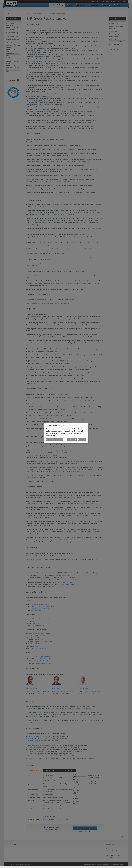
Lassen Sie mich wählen (55, 440)
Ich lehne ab (72, 440)
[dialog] (66, 433)
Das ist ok (82, 440)
